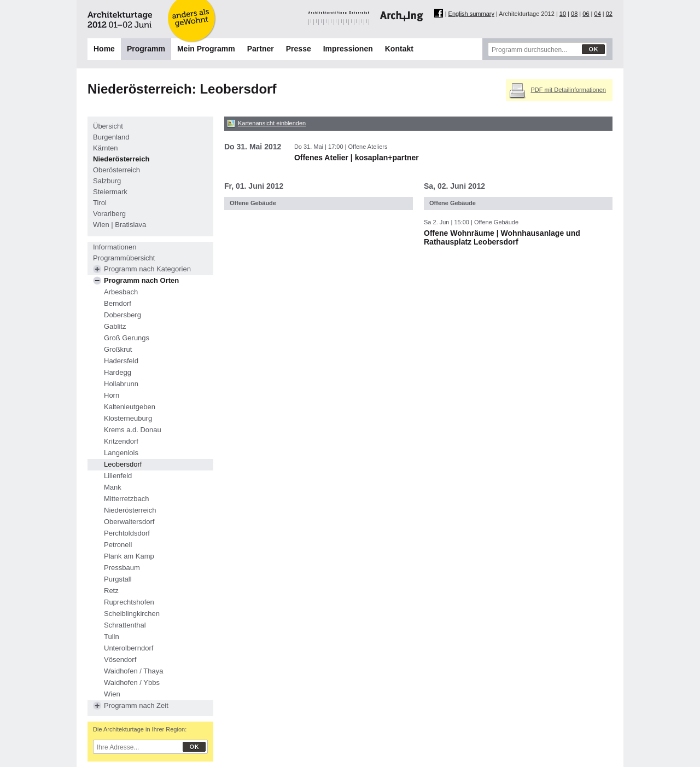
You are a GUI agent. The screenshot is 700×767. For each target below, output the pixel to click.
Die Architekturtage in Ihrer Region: (140, 729)
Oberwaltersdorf (129, 522)
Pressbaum (122, 568)
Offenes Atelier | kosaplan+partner (357, 158)
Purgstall (118, 579)
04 (598, 14)
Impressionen (348, 49)
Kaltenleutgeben (130, 407)
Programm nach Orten (141, 280)
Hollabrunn (121, 384)
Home (104, 49)
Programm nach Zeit (136, 705)
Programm (146, 49)
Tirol (100, 203)
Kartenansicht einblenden (272, 123)
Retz (111, 591)
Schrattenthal (125, 625)
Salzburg (107, 181)
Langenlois (121, 453)
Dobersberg (122, 315)
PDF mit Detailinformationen (568, 90)
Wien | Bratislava (119, 225)
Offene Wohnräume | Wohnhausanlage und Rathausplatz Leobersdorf (502, 237)
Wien (112, 694)
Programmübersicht (124, 258)
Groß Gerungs (127, 338)
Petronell (118, 545)
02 (609, 14)
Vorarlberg (109, 214)
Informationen (115, 247)
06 (586, 14)
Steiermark (110, 192)
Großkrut (118, 349)
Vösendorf (120, 659)
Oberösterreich (116, 170)
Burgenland (111, 137)
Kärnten (106, 148)
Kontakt (399, 49)
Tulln (112, 637)
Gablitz (115, 326)
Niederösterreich (121, 159)
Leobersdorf (123, 464)
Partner (261, 49)
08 (574, 14)
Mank (113, 487)
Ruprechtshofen (129, 602)
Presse (299, 49)
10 (563, 14)
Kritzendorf (121, 441)
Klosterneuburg (128, 418)
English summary (471, 14)
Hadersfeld (121, 361)
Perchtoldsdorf (127, 533)
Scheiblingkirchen (132, 614)
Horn (112, 395)
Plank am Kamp (129, 556)
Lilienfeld (118, 476)
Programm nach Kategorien (147, 269)
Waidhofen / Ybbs (132, 682)
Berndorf (118, 303)
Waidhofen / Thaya (133, 671)
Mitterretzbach (126, 499)
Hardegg (118, 372)
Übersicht (108, 126)
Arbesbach (121, 292)
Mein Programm (206, 49)
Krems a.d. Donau (133, 430)
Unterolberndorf (129, 648)
